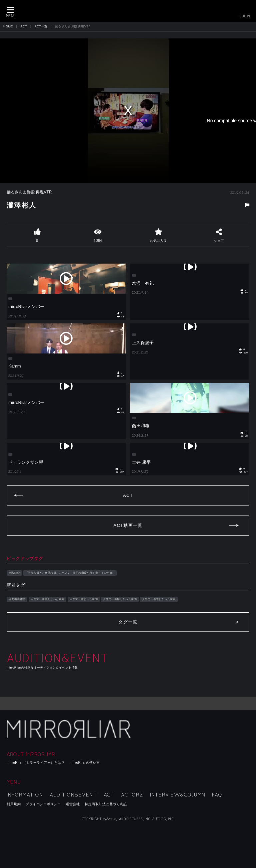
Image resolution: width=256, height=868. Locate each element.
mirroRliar (70, 729)
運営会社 (73, 804)
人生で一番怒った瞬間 (84, 599)
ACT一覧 (41, 26)
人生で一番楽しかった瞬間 (47, 599)
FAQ (217, 795)
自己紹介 (14, 573)
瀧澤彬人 (22, 205)
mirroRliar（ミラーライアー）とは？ (36, 763)
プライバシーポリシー (43, 804)
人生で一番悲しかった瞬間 (159, 599)
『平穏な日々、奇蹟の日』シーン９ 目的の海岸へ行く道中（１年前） (70, 573)
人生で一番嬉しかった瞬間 (120, 599)
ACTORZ (132, 795)
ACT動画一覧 (128, 525)
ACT (24, 26)
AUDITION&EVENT (73, 795)
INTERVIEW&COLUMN (178, 795)
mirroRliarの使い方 (85, 763)
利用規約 (14, 804)
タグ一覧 (128, 622)
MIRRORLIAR (128, 11)
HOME (8, 26)
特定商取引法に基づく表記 (106, 804)
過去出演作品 (17, 599)
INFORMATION (25, 795)
